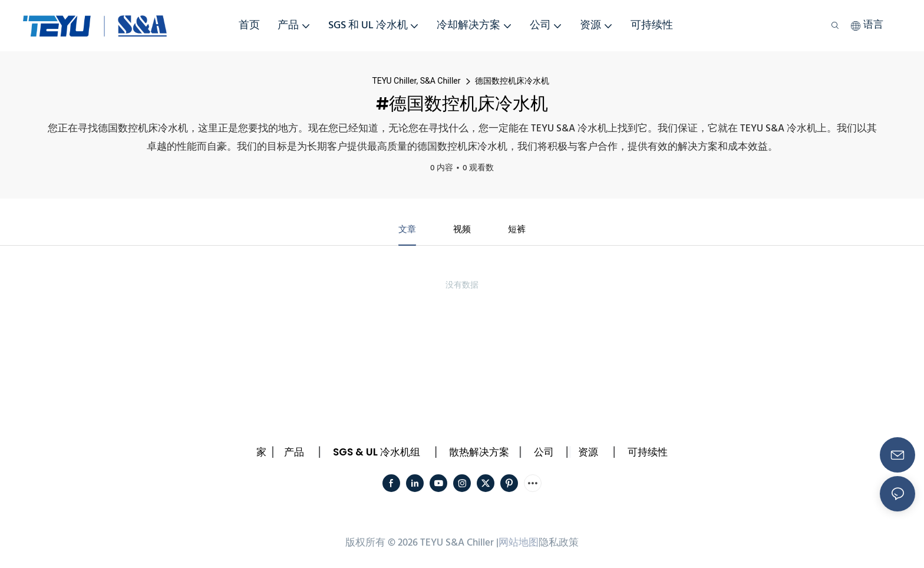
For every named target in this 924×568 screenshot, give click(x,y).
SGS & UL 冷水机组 (377, 453)
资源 (588, 453)
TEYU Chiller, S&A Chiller (416, 81)
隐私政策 (559, 544)
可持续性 (648, 453)
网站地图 (519, 544)
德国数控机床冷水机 (512, 81)
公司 (544, 453)
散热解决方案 (479, 453)
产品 (294, 453)
